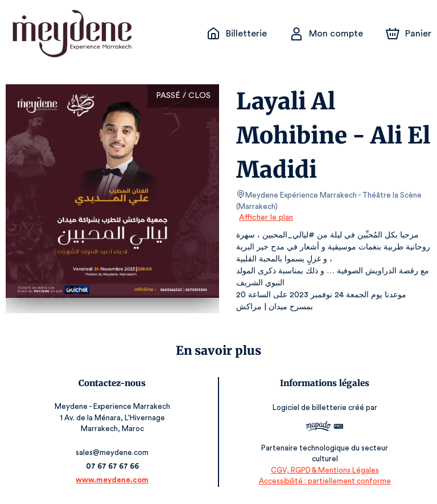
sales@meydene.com (114, 452)
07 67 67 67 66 (114, 466)
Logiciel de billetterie (309, 407)
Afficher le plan (265, 218)
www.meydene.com (113, 480)
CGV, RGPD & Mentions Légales (324, 470)
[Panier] (409, 34)
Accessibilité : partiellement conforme (323, 481)
